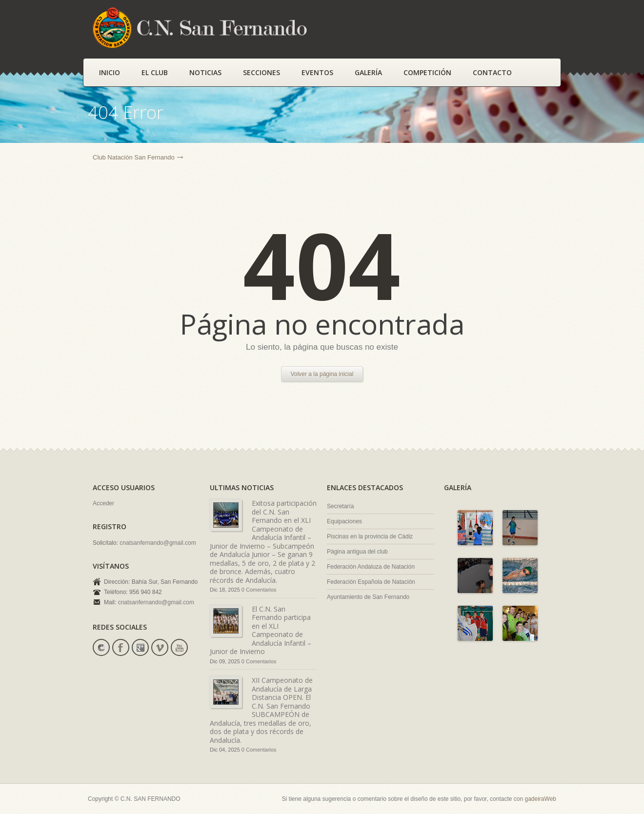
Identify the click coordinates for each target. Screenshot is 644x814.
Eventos (317, 72)
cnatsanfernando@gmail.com (158, 543)
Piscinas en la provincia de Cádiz (370, 536)
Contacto (492, 72)
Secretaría (340, 506)
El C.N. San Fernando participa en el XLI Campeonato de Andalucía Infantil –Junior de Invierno (261, 630)
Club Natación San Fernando (134, 157)
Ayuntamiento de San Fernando (368, 597)
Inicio (110, 72)
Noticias (205, 72)
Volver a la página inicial (322, 374)
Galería (368, 72)
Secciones (262, 72)
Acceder (103, 503)
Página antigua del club (357, 552)
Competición (427, 72)
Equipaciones (344, 521)
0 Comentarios (259, 590)
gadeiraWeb (541, 799)
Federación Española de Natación (371, 582)
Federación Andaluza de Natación (371, 567)
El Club (155, 72)
